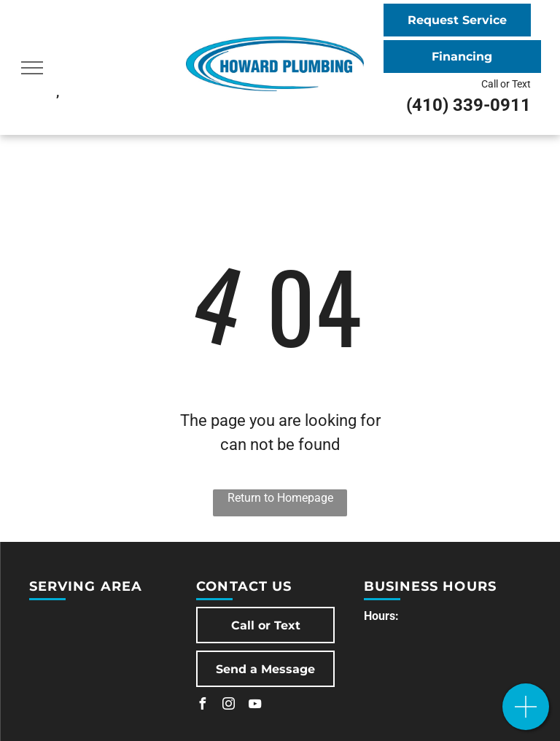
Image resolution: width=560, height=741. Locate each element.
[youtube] (254, 706)
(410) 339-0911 (468, 105)
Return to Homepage (280, 498)
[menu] (32, 68)
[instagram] (228, 706)
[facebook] (202, 706)
